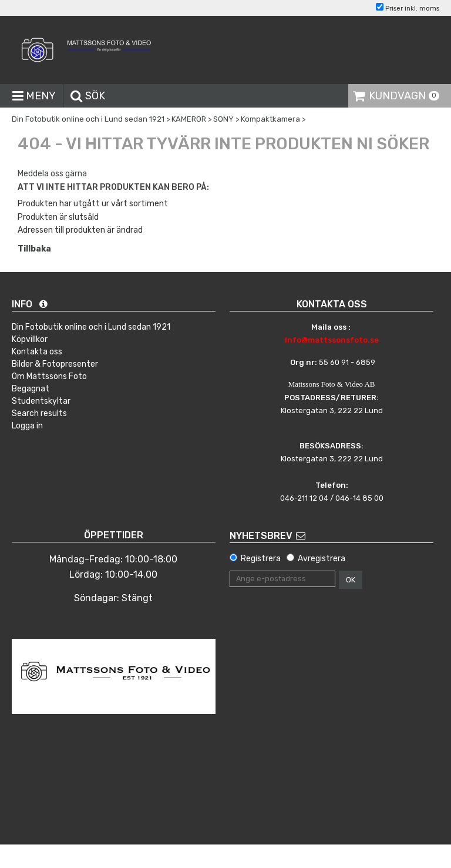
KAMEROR (189, 119)
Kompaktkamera (270, 119)
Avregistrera (322, 559)
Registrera (261, 559)
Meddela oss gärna (52, 174)
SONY (223, 119)
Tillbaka (34, 249)
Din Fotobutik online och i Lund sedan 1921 (88, 119)
